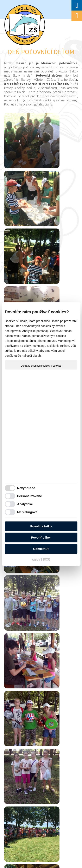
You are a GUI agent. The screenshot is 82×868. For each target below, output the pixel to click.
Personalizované (30, 496)
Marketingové (27, 512)
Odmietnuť (41, 549)
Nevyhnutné (26, 488)
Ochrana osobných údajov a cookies (41, 366)
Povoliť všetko (41, 526)
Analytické (25, 504)
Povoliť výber (41, 537)
